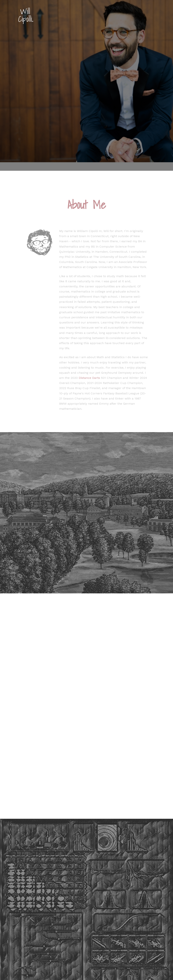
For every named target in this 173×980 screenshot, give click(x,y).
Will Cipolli (26, 15)
